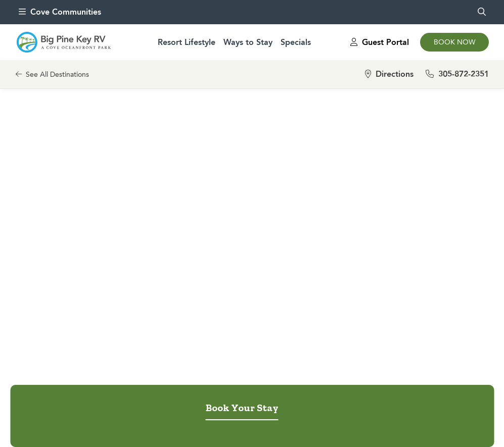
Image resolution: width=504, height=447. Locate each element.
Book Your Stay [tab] (242, 408)
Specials (296, 42)
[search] (482, 12)
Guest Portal (380, 42)
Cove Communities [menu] (60, 12)
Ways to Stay (248, 42)
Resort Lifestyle (187, 42)
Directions (389, 74)
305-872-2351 (457, 74)
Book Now (454, 42)
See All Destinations (52, 74)
